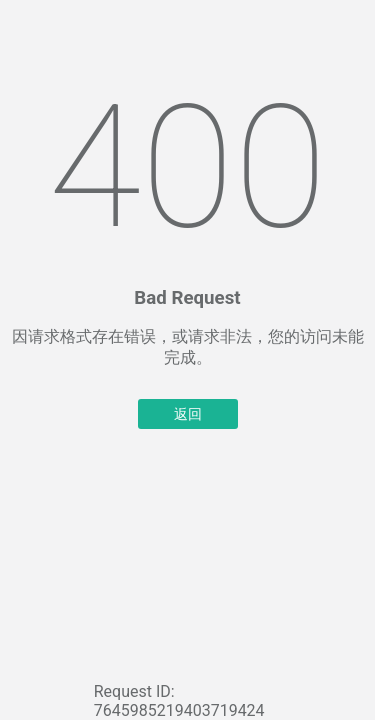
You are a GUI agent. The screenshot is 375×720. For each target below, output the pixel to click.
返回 (188, 414)
